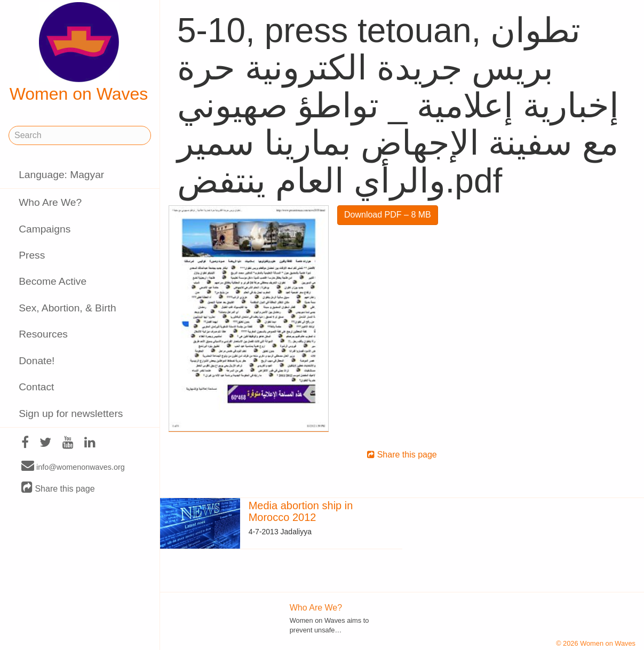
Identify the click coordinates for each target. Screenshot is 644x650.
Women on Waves (79, 53)
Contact (36, 387)
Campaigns (45, 229)
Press (32, 255)
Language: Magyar (61, 175)
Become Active (53, 281)
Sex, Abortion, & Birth (67, 308)
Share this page (58, 488)
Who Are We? (50, 202)
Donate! (37, 361)
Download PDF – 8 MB (388, 215)
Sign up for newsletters (71, 414)
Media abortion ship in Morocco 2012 (301, 511)
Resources (43, 334)
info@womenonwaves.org (73, 467)
